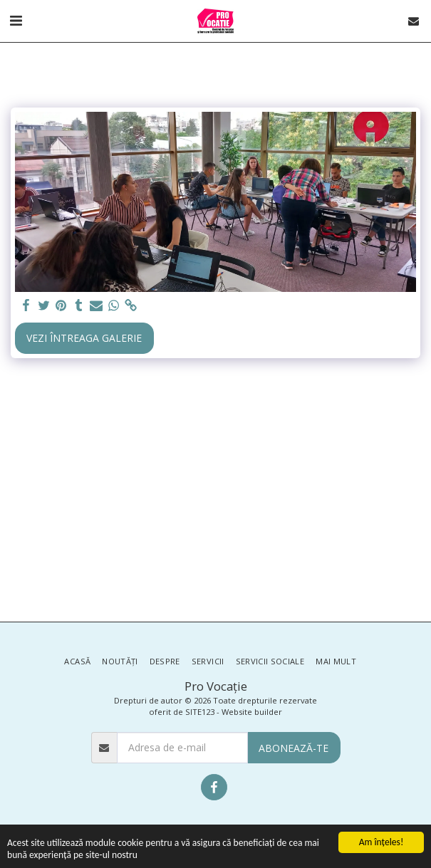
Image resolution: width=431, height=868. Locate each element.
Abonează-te (294, 748)
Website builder (252, 712)
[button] (16, 20)
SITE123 (200, 712)
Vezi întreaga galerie (84, 338)
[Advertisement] (215, 493)
